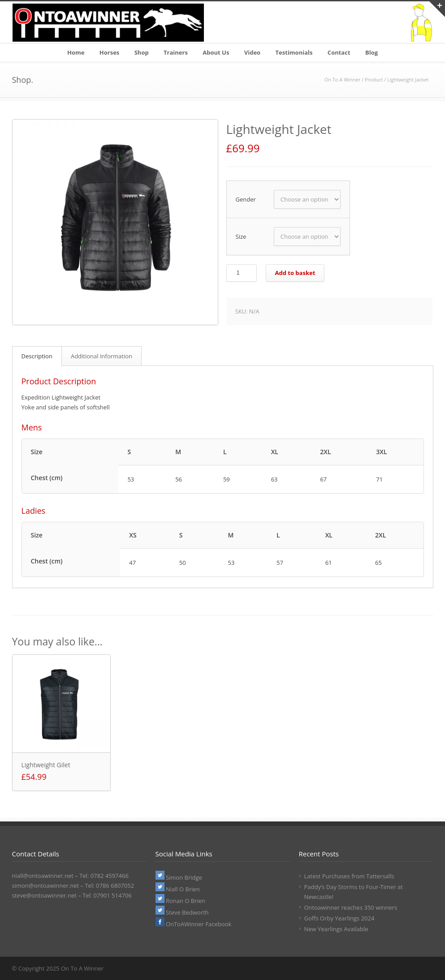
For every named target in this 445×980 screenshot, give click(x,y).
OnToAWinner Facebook (194, 924)
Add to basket (295, 273)
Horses (110, 52)
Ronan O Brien (181, 901)
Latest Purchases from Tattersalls (349, 876)
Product (374, 80)
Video (252, 52)
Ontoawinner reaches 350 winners (351, 907)
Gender (246, 199)
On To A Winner (343, 80)
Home (76, 52)
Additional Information (102, 356)
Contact (339, 52)
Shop (142, 52)
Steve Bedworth (182, 912)
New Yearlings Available (336, 929)
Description (37, 356)
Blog (372, 52)
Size (241, 236)
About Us (216, 52)
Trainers (176, 52)
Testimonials (294, 52)
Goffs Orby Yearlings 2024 (339, 918)
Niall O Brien (178, 889)
